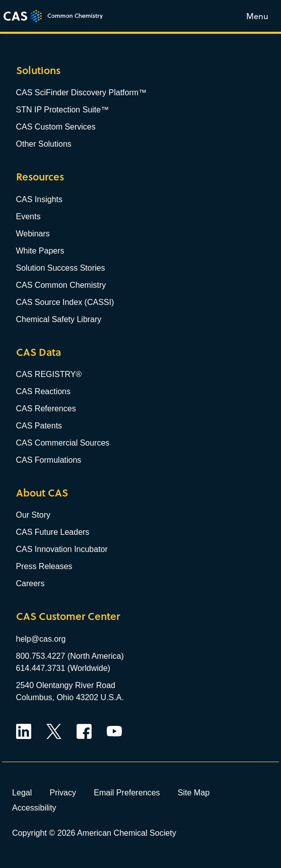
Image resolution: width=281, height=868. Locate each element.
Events (28, 216)
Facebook (84, 731)
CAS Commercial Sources (63, 443)
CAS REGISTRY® (49, 374)
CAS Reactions (44, 391)
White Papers (40, 251)
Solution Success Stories (61, 268)
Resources (40, 177)
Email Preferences (127, 792)
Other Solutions (44, 144)
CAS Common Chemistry (61, 285)
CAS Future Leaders (53, 532)
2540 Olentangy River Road (66, 685)
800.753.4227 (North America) (70, 656)
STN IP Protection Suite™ (63, 110)
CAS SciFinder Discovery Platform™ (82, 92)
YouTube (114, 731)
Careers (30, 583)
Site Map (194, 792)
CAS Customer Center (68, 616)
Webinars (33, 234)
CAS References (46, 409)
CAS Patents (39, 426)
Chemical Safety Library (59, 319)
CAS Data (39, 352)
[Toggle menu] (257, 16)
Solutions (38, 70)
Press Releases (44, 566)
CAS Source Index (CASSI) (65, 302)
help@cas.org (41, 639)
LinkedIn (24, 731)
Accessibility (34, 808)
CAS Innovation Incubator (62, 549)
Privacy (63, 792)
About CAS (42, 493)
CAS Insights (39, 199)
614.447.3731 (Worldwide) (63, 668)
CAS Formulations (49, 460)
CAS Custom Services (56, 127)
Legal (22, 792)
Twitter (54, 731)
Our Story (33, 515)
